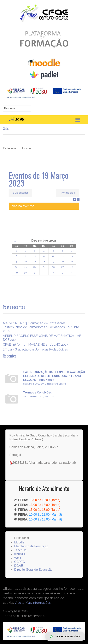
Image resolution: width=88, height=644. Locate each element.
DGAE (19, 566)
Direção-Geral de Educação (33, 570)
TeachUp (20, 550)
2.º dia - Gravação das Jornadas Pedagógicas (35, 349)
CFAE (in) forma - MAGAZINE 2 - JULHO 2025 (36, 345)
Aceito (20, 603)
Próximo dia (68, 193)
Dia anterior (20, 193)
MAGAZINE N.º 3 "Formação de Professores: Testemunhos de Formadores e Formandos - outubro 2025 (41, 327)
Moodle (19, 542)
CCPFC (20, 562)
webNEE (20, 554)
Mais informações (38, 603)
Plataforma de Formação (31, 546)
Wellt (18, 558)
